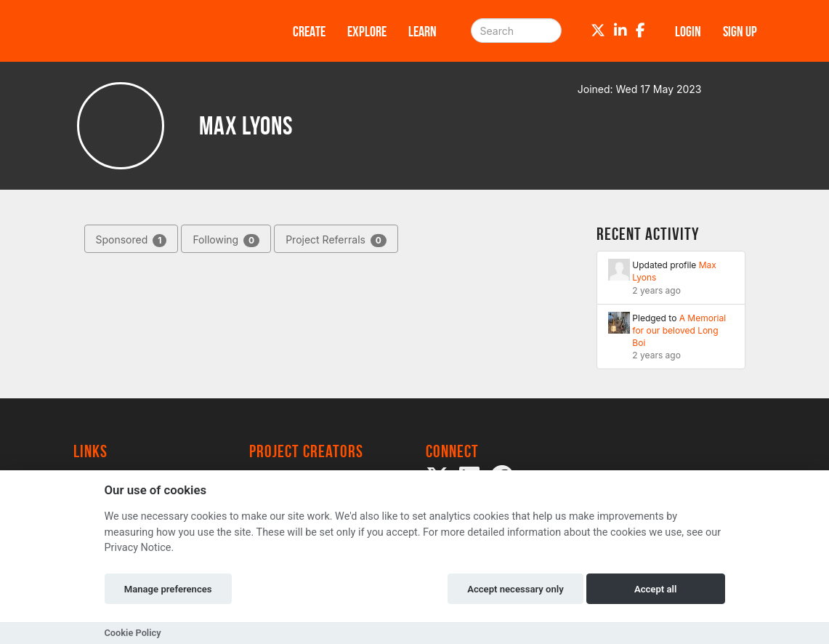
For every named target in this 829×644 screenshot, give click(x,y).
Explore (367, 31)
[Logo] (164, 31)
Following (226, 240)
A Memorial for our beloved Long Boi (679, 330)
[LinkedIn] (620, 31)
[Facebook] (640, 31)
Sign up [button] (740, 31)
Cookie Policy (133, 633)
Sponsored (132, 240)
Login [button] (688, 31)
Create (309, 31)
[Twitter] (598, 31)
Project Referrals (336, 240)
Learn (422, 31)
